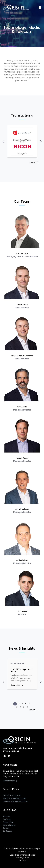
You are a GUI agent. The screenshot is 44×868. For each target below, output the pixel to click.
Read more (16, 685)
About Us (6, 816)
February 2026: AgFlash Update (15, 801)
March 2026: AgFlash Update (14, 798)
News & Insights (9, 825)
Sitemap (23, 861)
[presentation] (3, 141)
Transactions (8, 822)
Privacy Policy (23, 858)
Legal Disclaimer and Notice (23, 855)
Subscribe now (9, 781)
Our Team (7, 819)
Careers (6, 828)
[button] (15, 704)
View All (34, 162)
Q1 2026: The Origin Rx (12, 795)
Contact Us (7, 831)
